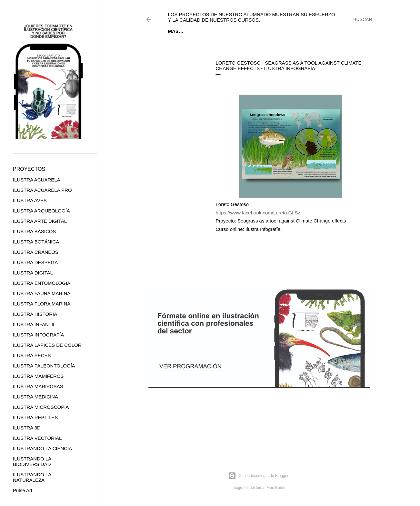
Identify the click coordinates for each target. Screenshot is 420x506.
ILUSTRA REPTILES (35, 417)
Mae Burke (276, 488)
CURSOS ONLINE (255, 31)
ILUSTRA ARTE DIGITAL (40, 221)
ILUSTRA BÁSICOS (34, 231)
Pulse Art (23, 490)
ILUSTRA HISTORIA (35, 314)
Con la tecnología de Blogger (259, 476)
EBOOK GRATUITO (209, 31)
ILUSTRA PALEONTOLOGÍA (44, 366)
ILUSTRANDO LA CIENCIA (42, 448)
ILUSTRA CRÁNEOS (36, 252)
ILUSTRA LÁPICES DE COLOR (47, 345)
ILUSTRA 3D (27, 428)
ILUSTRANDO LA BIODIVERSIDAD (32, 461)
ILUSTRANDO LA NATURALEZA (32, 477)
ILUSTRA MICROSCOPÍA (41, 407)
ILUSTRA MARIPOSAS (38, 386)
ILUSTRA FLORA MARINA (42, 304)
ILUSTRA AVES (30, 200)
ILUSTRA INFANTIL (34, 324)
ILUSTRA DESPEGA (35, 262)
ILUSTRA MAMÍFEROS (38, 376)
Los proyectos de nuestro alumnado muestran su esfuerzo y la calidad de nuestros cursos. (252, 17)
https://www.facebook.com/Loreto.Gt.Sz (258, 213)
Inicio (175, 31)
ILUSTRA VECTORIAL (37, 438)
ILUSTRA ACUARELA (37, 180)
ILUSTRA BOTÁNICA (36, 242)
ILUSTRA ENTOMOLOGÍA (42, 283)
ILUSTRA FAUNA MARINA (42, 293)
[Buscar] (363, 19)
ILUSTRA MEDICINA (35, 397)
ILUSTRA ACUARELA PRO (42, 190)
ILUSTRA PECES (32, 355)
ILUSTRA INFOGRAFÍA (38, 335)
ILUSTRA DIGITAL (33, 273)
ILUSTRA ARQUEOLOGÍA (41, 211)
